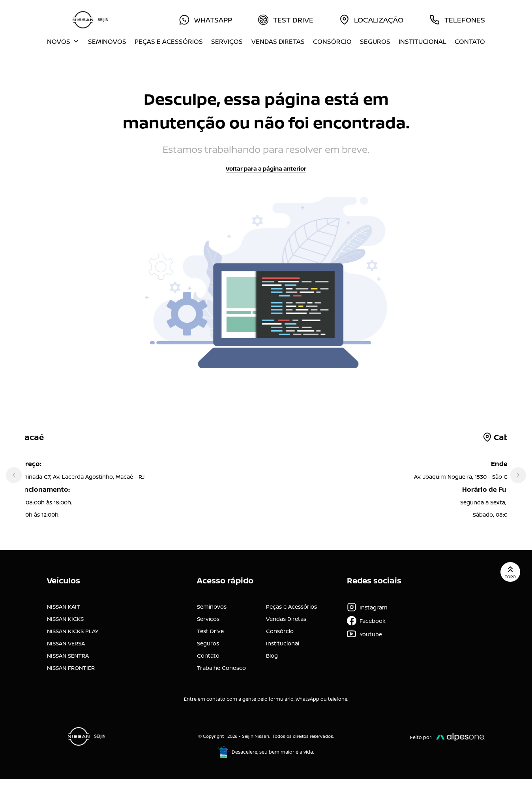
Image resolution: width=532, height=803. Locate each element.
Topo (510, 572)
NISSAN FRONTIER (71, 668)
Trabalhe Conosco (221, 668)
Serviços (227, 41)
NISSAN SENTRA (68, 655)
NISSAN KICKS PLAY (73, 631)
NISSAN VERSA (66, 643)
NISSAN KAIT (64, 606)
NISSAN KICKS (65, 619)
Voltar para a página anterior (266, 168)
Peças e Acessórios (169, 41)
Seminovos (107, 41)
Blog (272, 655)
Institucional (422, 41)
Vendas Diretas (278, 41)
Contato (470, 41)
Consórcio (332, 41)
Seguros (375, 41)
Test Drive (210, 631)
